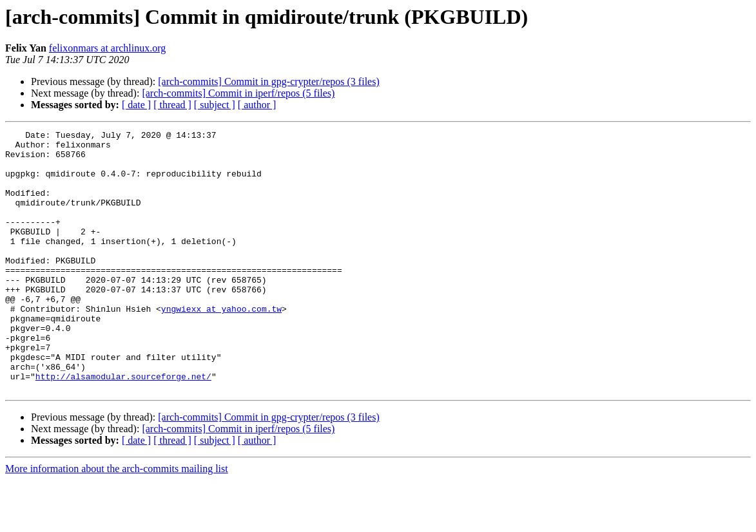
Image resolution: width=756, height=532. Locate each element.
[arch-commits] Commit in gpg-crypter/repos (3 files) (268, 81)
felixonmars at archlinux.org (107, 48)
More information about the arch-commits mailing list (117, 521)
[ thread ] (172, 105)
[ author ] (257, 105)
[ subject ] (215, 105)
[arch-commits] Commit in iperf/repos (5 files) (238, 93)
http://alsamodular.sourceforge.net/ (123, 426)
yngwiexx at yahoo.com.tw (221, 345)
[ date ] (136, 105)
